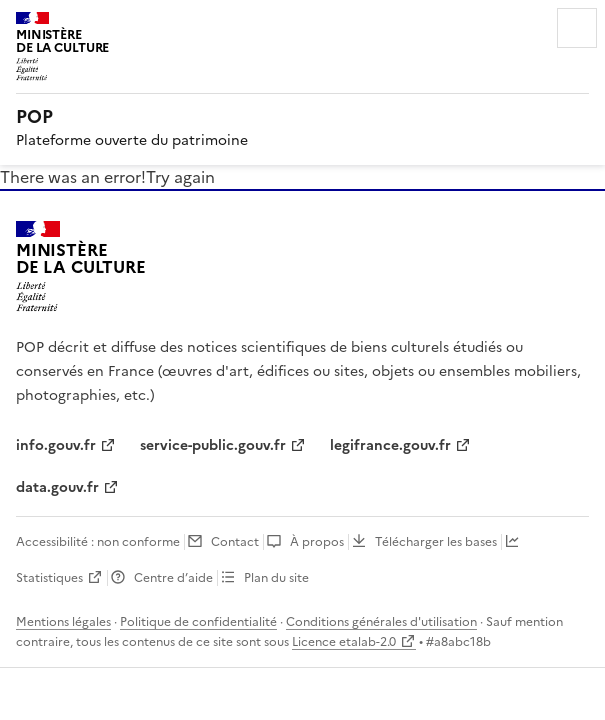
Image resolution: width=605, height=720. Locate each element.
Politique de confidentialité (198, 622)
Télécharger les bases (436, 542)
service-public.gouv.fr (213, 445)
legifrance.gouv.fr (390, 445)
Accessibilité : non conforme (98, 542)
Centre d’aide (173, 578)
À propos (317, 542)
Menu (577, 28)
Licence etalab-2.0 (344, 642)
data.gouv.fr (57, 487)
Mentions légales (63, 622)
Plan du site (276, 578)
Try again (180, 177)
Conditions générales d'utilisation (381, 622)
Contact (235, 542)
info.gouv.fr (56, 445)
